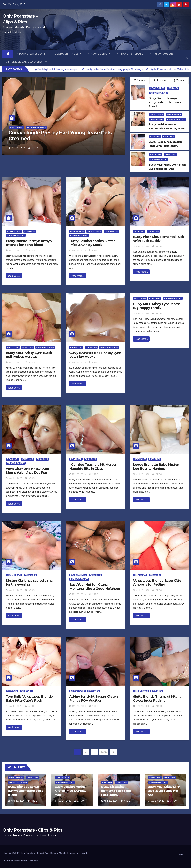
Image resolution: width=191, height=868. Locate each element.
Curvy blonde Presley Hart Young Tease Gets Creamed (60, 136)
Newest (140, 80)
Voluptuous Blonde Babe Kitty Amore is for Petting (157, 583)
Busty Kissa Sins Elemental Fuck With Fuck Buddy (159, 239)
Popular (160, 81)
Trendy (179, 81)
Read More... (14, 276)
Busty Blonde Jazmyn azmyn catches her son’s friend (29, 243)
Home (181, 854)
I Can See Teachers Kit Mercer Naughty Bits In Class (93, 467)
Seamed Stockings (36, 128)
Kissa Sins (155, 137)
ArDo (33, 148)
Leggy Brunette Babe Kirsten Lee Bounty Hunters (156, 467)
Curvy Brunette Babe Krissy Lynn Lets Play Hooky (95, 355)
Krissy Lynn (156, 155)
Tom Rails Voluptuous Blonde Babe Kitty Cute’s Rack (29, 698)
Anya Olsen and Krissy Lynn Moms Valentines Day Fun (27, 471)
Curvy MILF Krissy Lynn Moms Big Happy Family (157, 306)
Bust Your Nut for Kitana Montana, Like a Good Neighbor (95, 587)
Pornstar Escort (159, 93)
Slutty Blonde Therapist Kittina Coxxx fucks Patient (157, 698)
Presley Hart (17, 128)
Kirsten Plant (77, 691)
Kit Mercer (76, 459)
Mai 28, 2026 (18, 148)
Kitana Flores (157, 88)
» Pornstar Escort (31, 54)
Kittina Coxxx (141, 691)
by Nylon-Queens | (20, 860)
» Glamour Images (67, 54)
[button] (187, 58)
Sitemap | (33, 860)
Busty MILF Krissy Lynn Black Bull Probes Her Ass (29, 355)
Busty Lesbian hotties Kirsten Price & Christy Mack (92, 243)
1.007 (104, 752)
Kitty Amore (140, 575)
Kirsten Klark (14, 575)
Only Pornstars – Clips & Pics (35, 853)
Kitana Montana (78, 575)
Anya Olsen (12, 459)
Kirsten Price (174, 114)
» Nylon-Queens (162, 54)
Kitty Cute (12, 691)
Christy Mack (157, 114)
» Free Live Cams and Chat (26, 62)
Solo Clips (155, 575)
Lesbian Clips (157, 119)
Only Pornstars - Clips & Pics (32, 830)
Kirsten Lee (140, 459)
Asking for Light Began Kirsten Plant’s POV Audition (93, 698)
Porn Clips (173, 88)
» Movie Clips (99, 54)
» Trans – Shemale (130, 54)
